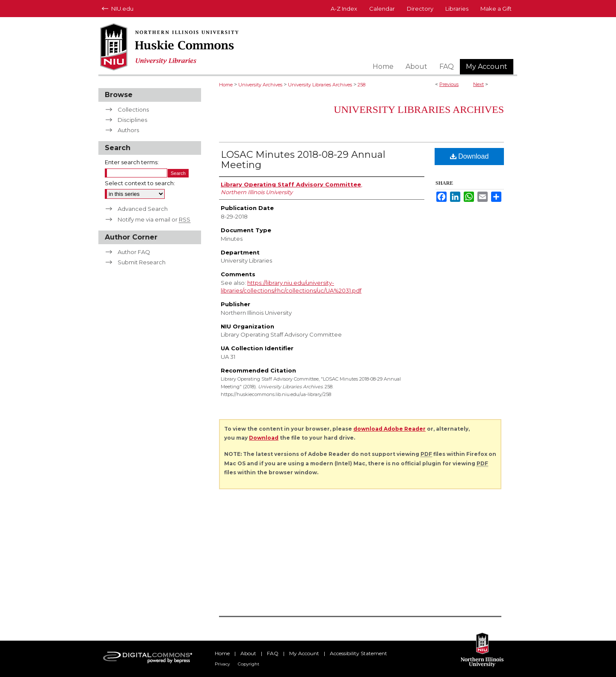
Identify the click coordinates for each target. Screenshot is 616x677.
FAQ (273, 653)
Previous (449, 84)
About (248, 653)
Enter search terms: (132, 162)
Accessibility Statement (358, 653)
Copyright (249, 664)
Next (478, 84)
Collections (133, 109)
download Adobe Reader (389, 429)
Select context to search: (140, 183)
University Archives (260, 85)
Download (469, 156)
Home (226, 85)
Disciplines (132, 120)
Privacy (222, 664)
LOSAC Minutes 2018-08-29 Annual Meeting (303, 160)
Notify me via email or (154, 219)
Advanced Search (143, 209)
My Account (304, 653)
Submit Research (142, 262)
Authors (128, 130)
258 (361, 85)
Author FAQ (134, 252)
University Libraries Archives (320, 85)
